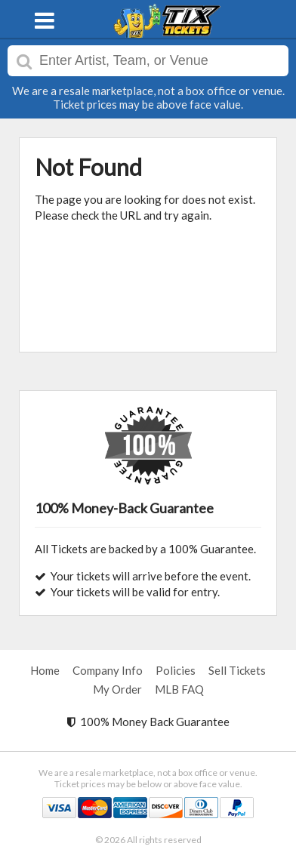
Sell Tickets (237, 670)
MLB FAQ (179, 689)
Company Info (108, 670)
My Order (117, 689)
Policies (176, 670)
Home (45, 670)
